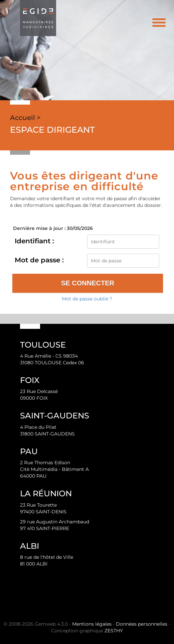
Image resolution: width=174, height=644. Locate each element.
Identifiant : (34, 241)
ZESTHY (114, 631)
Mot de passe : (39, 260)
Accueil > (25, 118)
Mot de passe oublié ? (87, 299)
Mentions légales (92, 624)
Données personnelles (142, 624)
